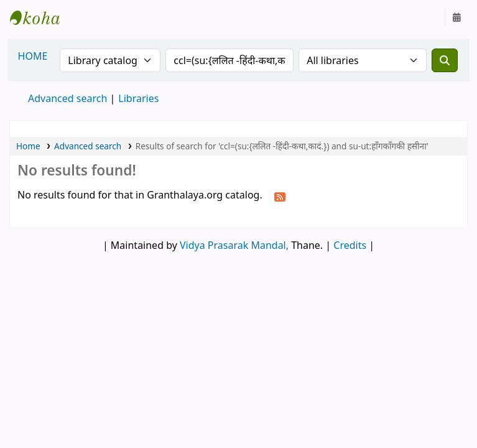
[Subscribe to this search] (280, 196)
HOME (33, 56)
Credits (350, 245)
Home (28, 146)
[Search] (445, 60)
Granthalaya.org (41, 17)
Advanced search (67, 98)
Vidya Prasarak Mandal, (234, 245)
